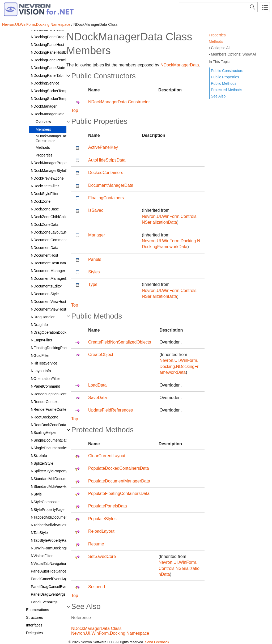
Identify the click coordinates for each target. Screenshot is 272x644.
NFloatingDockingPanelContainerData (62, 348)
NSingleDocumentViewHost (54, 448)
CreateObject (101, 355)
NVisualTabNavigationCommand (58, 563)
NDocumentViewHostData (52, 309)
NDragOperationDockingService (57, 332)
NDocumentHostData (48, 263)
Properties (217, 35)
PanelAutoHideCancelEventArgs (58, 571)
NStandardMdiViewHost (50, 486)
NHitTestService (44, 363)
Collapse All (221, 48)
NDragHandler (43, 317)
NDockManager (44, 106)
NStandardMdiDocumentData (55, 479)
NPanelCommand (46, 386)
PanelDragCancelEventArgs (54, 587)
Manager (97, 235)
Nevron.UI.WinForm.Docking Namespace (36, 24)
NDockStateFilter (45, 186)
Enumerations (37, 610)
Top (75, 110)
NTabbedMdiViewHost (49, 525)
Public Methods (224, 83)
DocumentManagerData (111, 185)
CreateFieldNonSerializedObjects (120, 342)
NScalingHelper (44, 433)
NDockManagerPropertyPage (55, 163)
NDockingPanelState (48, 68)
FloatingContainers (106, 198)
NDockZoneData (45, 224)
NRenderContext (45, 402)
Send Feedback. (158, 642)
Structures (35, 617)
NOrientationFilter (45, 379)
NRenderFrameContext (50, 409)
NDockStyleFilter (45, 194)
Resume (96, 544)
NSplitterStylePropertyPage (53, 471)
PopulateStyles (102, 519)
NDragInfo (39, 325)
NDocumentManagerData (52, 278)
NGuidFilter (40, 355)
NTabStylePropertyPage (51, 540)
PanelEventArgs (44, 602)
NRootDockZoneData (48, 425)
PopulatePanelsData (108, 506)
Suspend (97, 587)
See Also (218, 96)
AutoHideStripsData (107, 160)
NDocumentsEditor (46, 286)
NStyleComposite (45, 502)
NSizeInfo (39, 456)
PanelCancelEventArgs (50, 579)
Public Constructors (227, 71)
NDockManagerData (48, 114)
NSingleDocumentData (50, 440)
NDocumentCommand (49, 240)
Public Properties (225, 77)
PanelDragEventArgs (48, 594)
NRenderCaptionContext (51, 394)
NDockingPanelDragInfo (51, 37)
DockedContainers (106, 173)
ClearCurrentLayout (107, 456)
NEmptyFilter (42, 340)
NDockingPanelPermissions (54, 60)
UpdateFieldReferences (110, 410)
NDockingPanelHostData (51, 52)
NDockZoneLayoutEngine (52, 232)
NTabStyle (39, 533)
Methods (216, 41)
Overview (43, 122)
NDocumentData (45, 248)
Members (43, 129)
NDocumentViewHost (48, 302)
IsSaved (96, 210)
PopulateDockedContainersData (119, 468)
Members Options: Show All (234, 54)
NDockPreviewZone (47, 178)
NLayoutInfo (41, 371)
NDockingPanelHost (47, 45)
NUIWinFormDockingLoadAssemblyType (65, 548)
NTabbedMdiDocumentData (54, 517)
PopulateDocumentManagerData (119, 481)
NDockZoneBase (45, 209)
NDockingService (45, 83)
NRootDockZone (45, 417)
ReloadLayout (101, 531)
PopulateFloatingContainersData (119, 493)
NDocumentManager (48, 271)
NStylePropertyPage (48, 510)
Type (93, 284)
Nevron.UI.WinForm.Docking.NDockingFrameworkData (179, 366)
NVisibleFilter (42, 556)
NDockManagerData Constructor (52, 138)
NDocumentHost (44, 255)
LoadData (97, 385)
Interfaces (34, 625)
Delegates (34, 633)
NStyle (36, 494)
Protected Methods (227, 90)
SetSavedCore (102, 556)
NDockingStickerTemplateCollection (60, 99)
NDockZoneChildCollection (53, 217)
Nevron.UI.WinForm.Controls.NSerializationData (179, 568)
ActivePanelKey (103, 147)
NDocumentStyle (45, 294)
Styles (94, 272)
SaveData (97, 398)
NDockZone (41, 201)
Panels (95, 259)
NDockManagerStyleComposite (57, 171)
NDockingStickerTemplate (52, 91)
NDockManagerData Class (96, 628)
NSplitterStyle (42, 463)
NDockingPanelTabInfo (50, 75)
